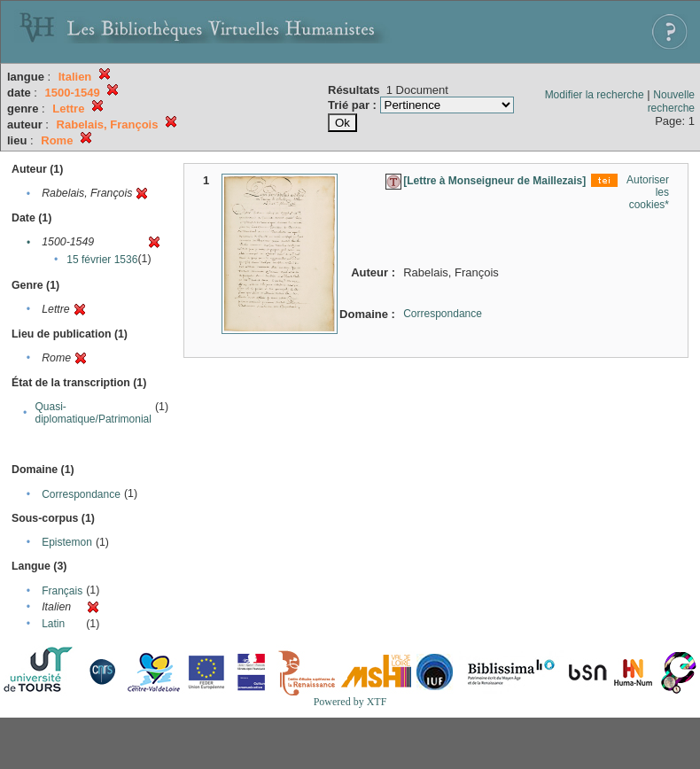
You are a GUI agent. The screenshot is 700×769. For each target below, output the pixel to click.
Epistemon (67, 542)
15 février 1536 (102, 260)
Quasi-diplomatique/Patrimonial (93, 413)
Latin (53, 624)
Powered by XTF (350, 702)
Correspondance (81, 494)
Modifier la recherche (595, 95)
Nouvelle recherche (671, 101)
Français (62, 591)
